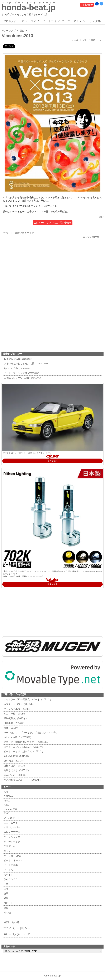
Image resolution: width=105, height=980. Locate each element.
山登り (7, 889)
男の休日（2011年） (14, 761)
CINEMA (8, 796)
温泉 (6, 898)
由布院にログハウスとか (22, 378)
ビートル (8, 870)
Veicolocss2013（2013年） (18, 737)
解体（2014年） (12, 728)
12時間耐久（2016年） (15, 718)
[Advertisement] (52, 274)
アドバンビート (12, 818)
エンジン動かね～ (93, 237)
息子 (6, 894)
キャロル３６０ (12, 837)
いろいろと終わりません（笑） (26, 364)
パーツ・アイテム (73, 21)
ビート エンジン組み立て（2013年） (24, 747)
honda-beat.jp (53, 976)
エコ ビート (10, 823)
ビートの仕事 (10, 865)
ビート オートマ (13, 860)
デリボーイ (9, 846)
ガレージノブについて (17, 934)
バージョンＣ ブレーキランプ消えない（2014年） (31, 733)
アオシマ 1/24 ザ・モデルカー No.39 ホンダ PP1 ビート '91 (27, 453)
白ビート (8, 903)
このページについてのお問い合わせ (53, 223)
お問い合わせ (11, 922)
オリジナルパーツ (13, 827)
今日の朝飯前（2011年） (17, 756)
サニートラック (12, 842)
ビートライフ (51, 21)
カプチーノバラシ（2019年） (19, 704)
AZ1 (5, 792)
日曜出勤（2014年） (14, 723)
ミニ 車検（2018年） (15, 714)
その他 (7, 912)
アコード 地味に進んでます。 (19, 233)
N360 (6, 805)
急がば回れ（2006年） (15, 775)
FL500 (7, 801)
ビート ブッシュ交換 (21, 373)
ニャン (7, 851)
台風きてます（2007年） (17, 770)
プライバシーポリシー (17, 928)
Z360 (6, 813)
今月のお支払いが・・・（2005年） (22, 780)
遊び (22, 31)
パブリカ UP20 (12, 856)
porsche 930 (10, 809)
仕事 (6, 884)
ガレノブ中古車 (12, 832)
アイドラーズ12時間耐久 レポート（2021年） (28, 699)
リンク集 (95, 21)
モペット (8, 875)
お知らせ (10, 21)
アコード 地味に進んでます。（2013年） (26, 742)
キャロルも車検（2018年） (18, 709)
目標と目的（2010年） (15, 766)
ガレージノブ (30, 21)
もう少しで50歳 (18, 359)
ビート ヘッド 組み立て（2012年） (24, 751)
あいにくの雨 (16, 368)
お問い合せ (87, 5)
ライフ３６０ (10, 879)
